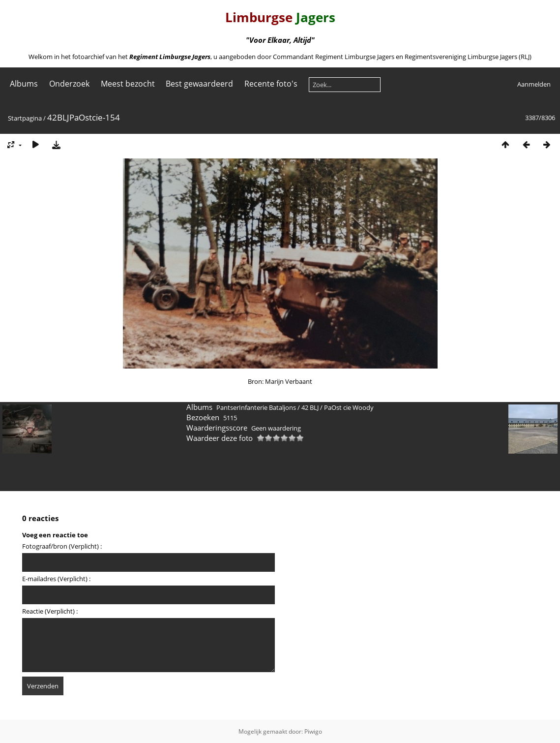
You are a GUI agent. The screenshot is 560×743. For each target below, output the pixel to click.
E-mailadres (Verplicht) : (56, 579)
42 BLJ (310, 407)
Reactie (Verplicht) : (50, 611)
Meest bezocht (128, 84)
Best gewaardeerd (199, 84)
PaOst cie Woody (349, 407)
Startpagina (25, 118)
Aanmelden (534, 84)
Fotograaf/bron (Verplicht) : (62, 546)
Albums (24, 84)
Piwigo (313, 731)
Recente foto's (271, 84)
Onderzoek (69, 84)
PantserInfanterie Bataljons (256, 407)
